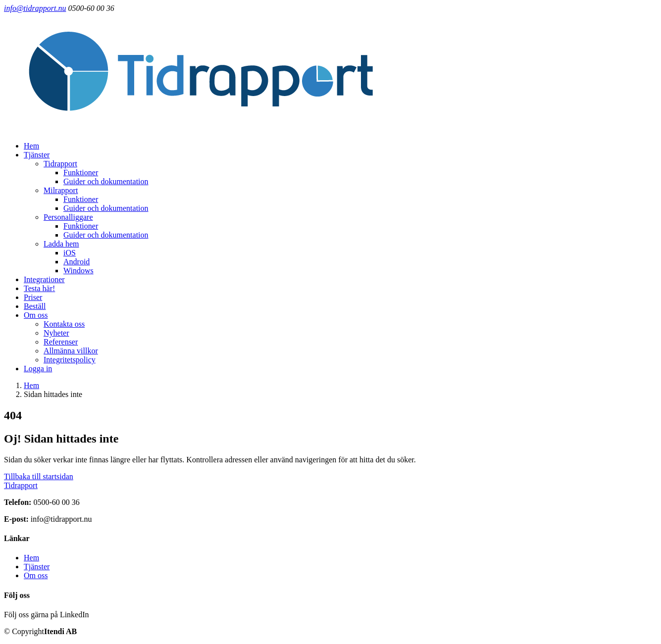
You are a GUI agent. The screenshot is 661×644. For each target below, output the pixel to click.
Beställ (35, 306)
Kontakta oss (64, 324)
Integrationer (44, 279)
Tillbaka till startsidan (39, 476)
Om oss (36, 575)
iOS (70, 253)
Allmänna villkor (71, 351)
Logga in (38, 369)
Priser (33, 297)
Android (76, 262)
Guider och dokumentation (106, 181)
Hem (31, 146)
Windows (78, 271)
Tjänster (37, 567)
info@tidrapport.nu (35, 8)
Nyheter (56, 333)
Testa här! (39, 288)
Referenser (61, 342)
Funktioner (81, 173)
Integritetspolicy (70, 360)
